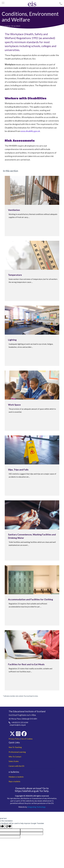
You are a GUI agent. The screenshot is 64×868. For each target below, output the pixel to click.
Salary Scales (14, 761)
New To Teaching (15, 747)
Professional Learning (17, 752)
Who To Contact (15, 757)
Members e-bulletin (16, 777)
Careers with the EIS (16, 766)
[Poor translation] (8, 827)
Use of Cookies (27, 739)
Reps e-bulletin (14, 781)
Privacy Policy (14, 739)
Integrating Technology (37, 807)
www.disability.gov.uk (30, 131)
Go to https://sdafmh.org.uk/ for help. (32, 790)
